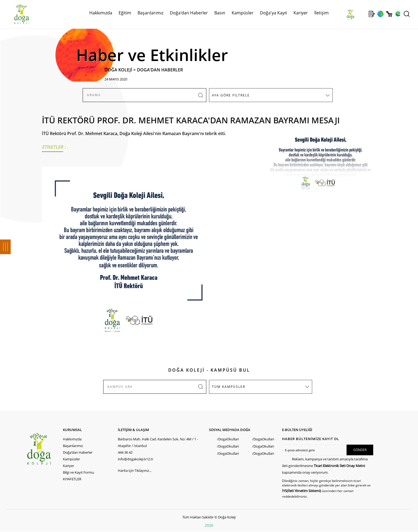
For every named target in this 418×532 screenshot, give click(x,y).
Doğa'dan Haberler (189, 13)
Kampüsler (243, 13)
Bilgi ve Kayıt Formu (79, 472)
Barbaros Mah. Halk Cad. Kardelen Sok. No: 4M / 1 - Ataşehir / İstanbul (158, 442)
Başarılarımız (150, 13)
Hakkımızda (101, 13)
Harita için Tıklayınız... (135, 470)
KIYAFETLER (72, 479)
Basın (220, 13)
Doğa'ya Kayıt (274, 13)
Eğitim (125, 13)
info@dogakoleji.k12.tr (136, 459)
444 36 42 (125, 452)
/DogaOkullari (228, 439)
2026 (209, 525)
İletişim (321, 13)
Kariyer (301, 13)
